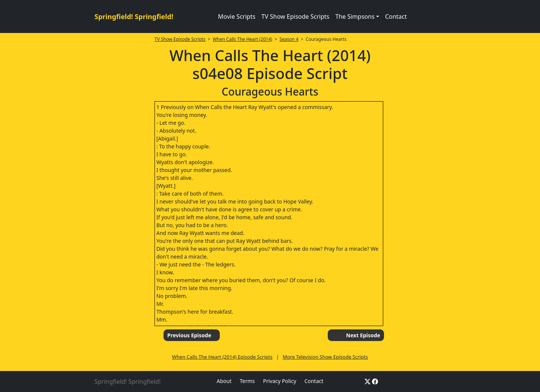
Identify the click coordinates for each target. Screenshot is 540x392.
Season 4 (289, 39)
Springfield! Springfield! (134, 16)
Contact (396, 16)
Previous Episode (189, 335)
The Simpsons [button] (355, 16)
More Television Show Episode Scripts (325, 357)
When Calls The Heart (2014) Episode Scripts (222, 357)
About (224, 381)
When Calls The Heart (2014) (242, 39)
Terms (247, 381)
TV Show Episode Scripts (295, 16)
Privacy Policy (279, 381)
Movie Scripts (237, 16)
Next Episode (363, 335)
